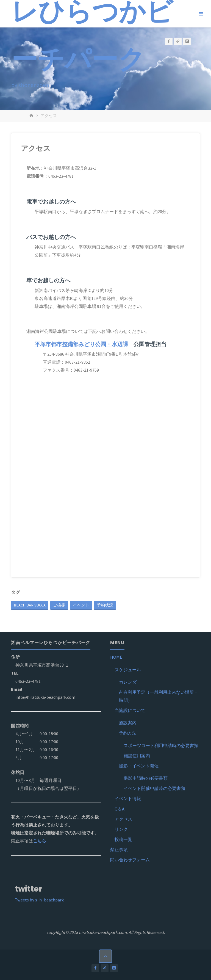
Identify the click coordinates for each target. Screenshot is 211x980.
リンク (121, 829)
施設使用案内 (137, 756)
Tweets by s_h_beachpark (39, 900)
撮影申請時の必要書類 (146, 778)
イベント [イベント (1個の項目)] (81, 605)
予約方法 (128, 733)
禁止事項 (119, 850)
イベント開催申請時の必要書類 (154, 788)
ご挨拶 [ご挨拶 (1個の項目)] (59, 605)
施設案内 (128, 723)
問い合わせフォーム (130, 860)
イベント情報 (128, 798)
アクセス (123, 819)
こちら (40, 841)
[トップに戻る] (105, 956)
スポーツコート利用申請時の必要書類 (161, 745)
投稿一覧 (123, 839)
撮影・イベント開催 (139, 766)
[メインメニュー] (201, 14)
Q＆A (120, 809)
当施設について (130, 710)
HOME (116, 657)
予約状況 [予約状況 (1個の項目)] (105, 605)
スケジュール (128, 670)
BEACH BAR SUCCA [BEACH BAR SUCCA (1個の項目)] (30, 605)
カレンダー (130, 682)
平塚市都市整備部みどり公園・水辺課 (81, 344)
